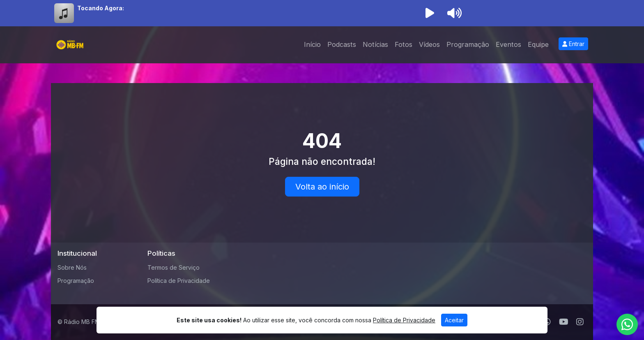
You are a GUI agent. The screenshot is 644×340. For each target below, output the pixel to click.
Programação (468, 44)
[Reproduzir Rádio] (430, 13)
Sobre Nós (72, 267)
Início (312, 44)
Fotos (404, 44)
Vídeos (429, 44)
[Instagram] (580, 322)
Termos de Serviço (174, 267)
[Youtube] (564, 322)
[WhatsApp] (627, 324)
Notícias (375, 44)
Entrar (573, 44)
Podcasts (342, 44)
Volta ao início (322, 187)
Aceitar (454, 320)
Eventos (508, 44)
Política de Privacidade (179, 281)
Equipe (538, 44)
